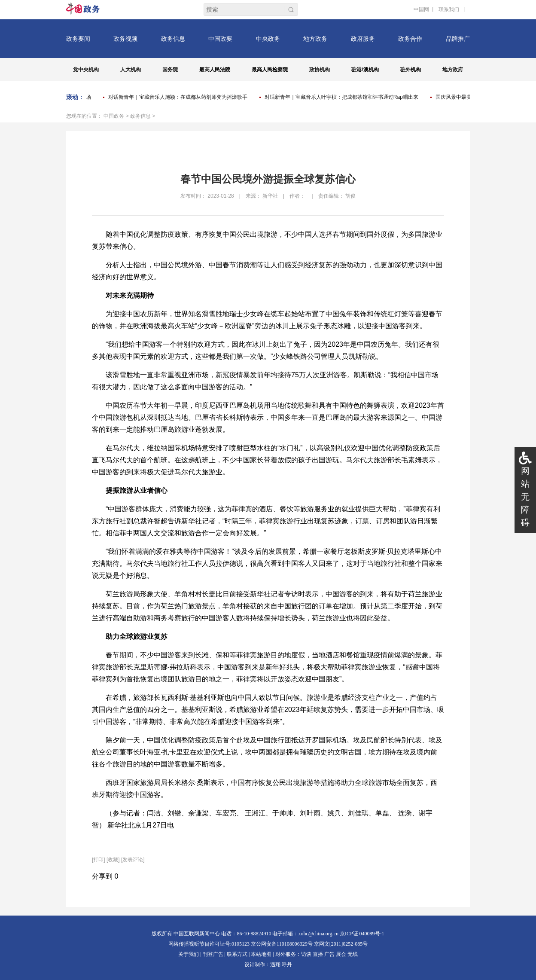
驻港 (356, 70)
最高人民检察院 (270, 70)
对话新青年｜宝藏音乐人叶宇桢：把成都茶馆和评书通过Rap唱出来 (343, 97)
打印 (98, 860)
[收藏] (113, 860)
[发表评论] (133, 860)
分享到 (102, 876)
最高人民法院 (215, 70)
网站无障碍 (525, 497)
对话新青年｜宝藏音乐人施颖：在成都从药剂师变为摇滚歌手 (179, 97)
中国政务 (114, 116)
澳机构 (371, 70)
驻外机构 (411, 70)
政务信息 (140, 116)
